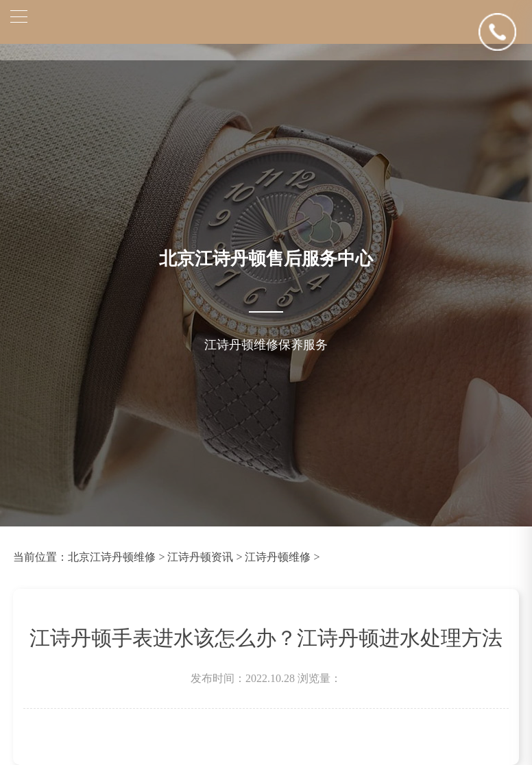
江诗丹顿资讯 (200, 557)
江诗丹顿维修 (278, 557)
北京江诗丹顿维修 (112, 557)
